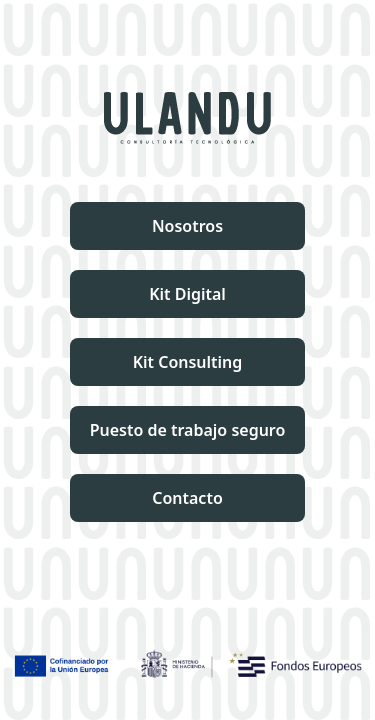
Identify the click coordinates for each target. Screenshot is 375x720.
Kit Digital (187, 294)
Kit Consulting (188, 362)
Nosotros (187, 226)
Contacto (187, 498)
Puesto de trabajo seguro (188, 430)
